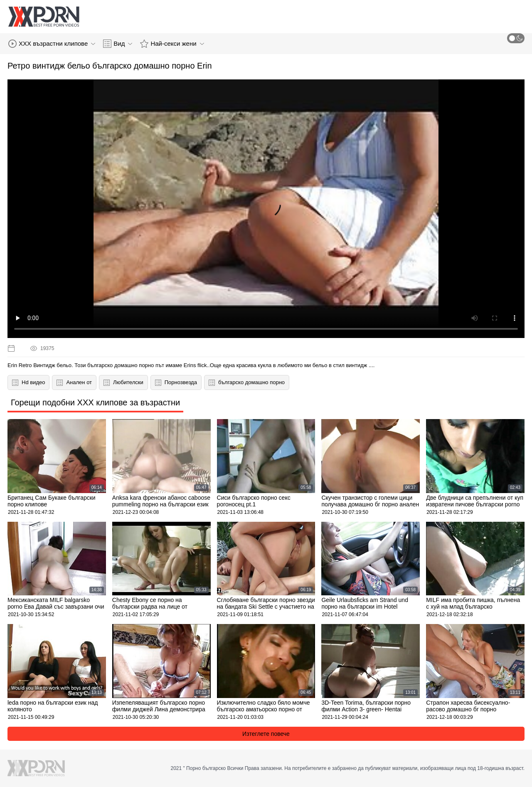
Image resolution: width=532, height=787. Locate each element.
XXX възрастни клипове (52, 44)
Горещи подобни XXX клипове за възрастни (95, 402)
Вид (118, 44)
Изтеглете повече (266, 734)
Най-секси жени (172, 44)
